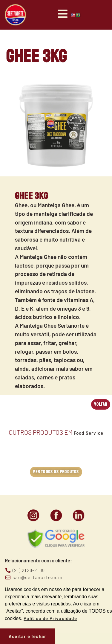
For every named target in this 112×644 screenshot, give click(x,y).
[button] (101, 404)
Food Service (89, 433)
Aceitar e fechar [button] (27, 636)
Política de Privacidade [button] (50, 618)
